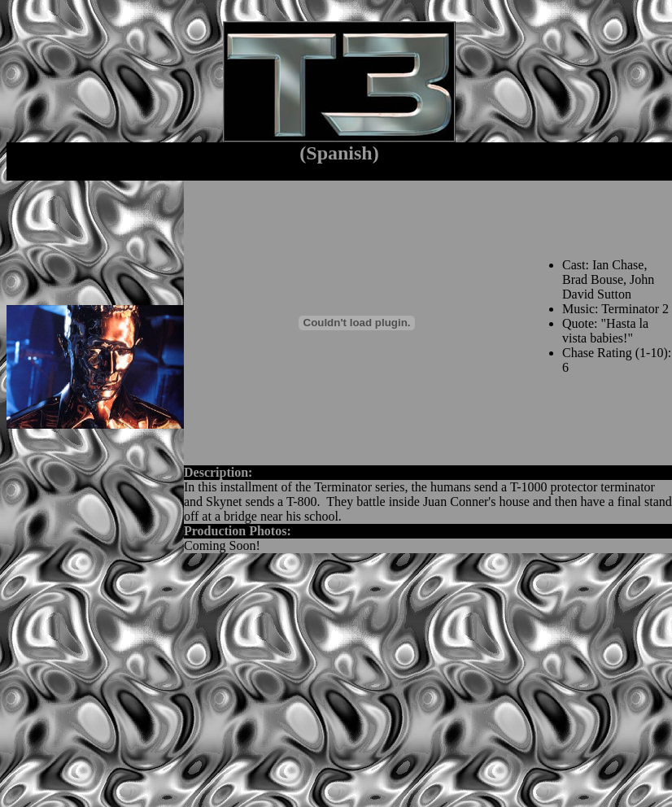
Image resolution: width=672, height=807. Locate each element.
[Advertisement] (248, 680)
